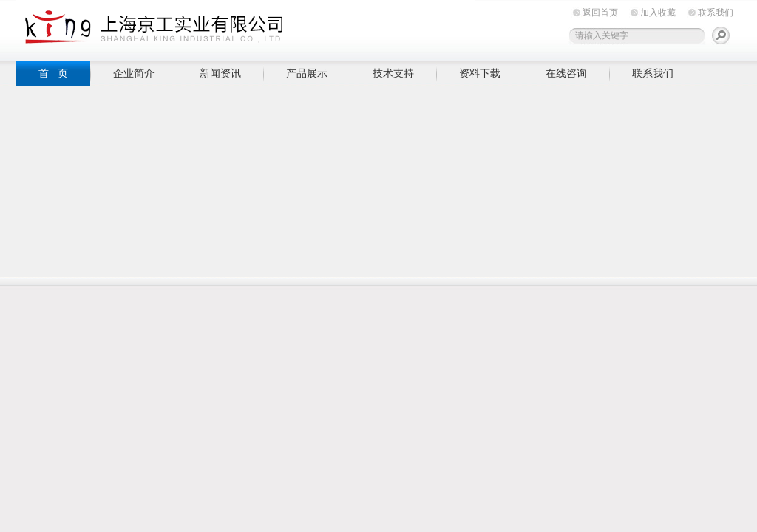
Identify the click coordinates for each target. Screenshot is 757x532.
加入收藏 (658, 13)
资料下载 (480, 73)
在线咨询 (566, 73)
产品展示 (307, 73)
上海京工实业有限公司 (245, 28)
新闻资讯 (220, 73)
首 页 (53, 73)
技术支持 (393, 73)
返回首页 (600, 13)
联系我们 (716, 13)
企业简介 (134, 73)
